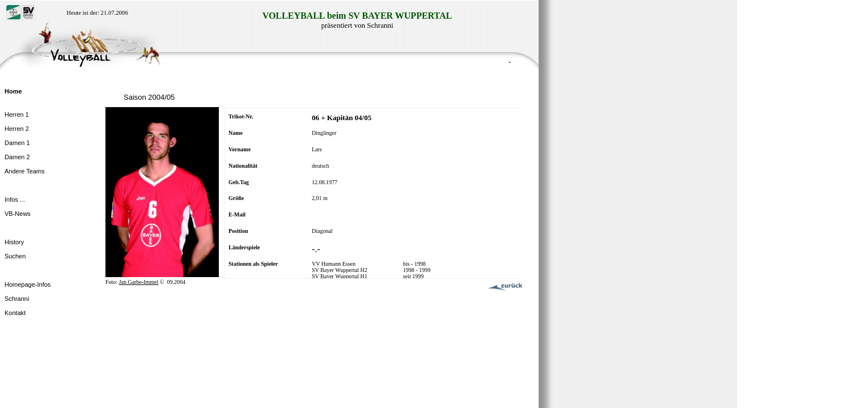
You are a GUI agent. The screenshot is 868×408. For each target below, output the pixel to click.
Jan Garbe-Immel (139, 282)
